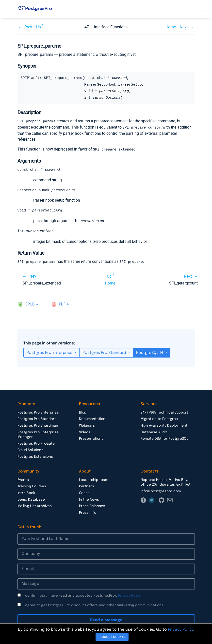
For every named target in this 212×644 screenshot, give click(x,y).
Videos (85, 432)
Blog (83, 412)
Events (23, 480)
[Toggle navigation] (205, 9)
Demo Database (31, 499)
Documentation (92, 419)
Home (171, 27)
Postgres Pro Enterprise (50, 352)
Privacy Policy (129, 595)
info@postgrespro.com (161, 491)
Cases (84, 493)
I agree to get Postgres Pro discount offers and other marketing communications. (94, 605)
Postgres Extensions (35, 456)
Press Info (88, 512)
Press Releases (92, 506)
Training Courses (32, 486)
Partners (87, 486)
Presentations (91, 438)
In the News (89, 499)
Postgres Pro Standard (105, 352)
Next (184, 27)
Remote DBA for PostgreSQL (164, 438)
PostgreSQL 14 (150, 352)
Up (39, 27)
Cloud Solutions (30, 450)
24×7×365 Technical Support (164, 412)
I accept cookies (112, 637)
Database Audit (154, 432)
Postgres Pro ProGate (36, 443)
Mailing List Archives (35, 506)
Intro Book (26, 493)
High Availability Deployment (164, 425)
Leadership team (94, 480)
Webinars (87, 425)
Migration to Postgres (159, 419)
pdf (62, 304)
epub (30, 304)
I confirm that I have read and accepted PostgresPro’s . (82, 595)
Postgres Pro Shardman (38, 425)
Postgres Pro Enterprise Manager (38, 435)
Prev (28, 27)
